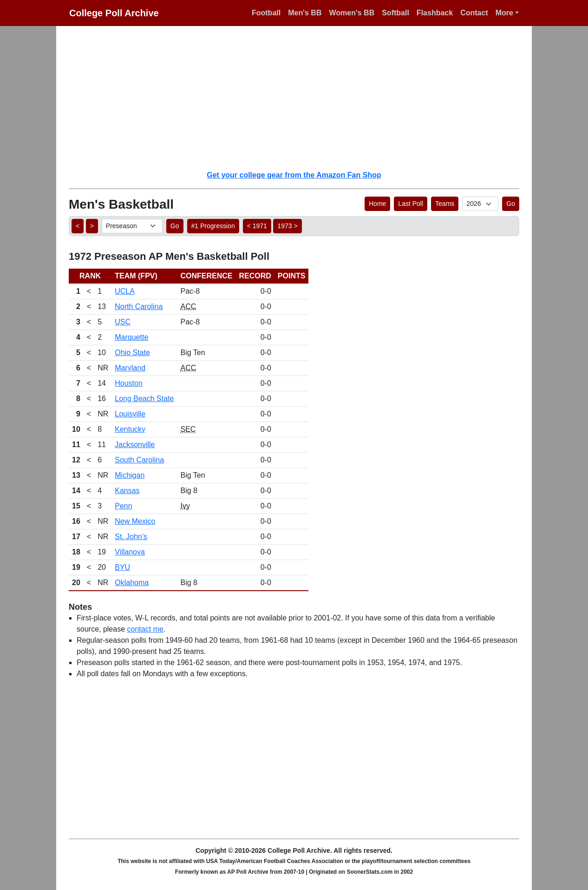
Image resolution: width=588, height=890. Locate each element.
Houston (129, 383)
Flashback (435, 13)
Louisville (130, 414)
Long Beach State (144, 399)
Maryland (130, 368)
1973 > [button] (287, 226)
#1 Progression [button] (213, 226)
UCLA (125, 291)
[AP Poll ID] (480, 204)
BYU (122, 567)
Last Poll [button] (411, 204)
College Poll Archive (114, 13)
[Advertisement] (300, 98)
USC (123, 322)
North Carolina (139, 307)
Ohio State (132, 353)
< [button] (78, 226)
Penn (123, 506)
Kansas (127, 491)
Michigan (130, 475)
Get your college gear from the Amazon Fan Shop (294, 175)
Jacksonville (135, 445)
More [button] (504, 13)
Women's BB (352, 13)
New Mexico (135, 521)
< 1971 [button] (257, 226)
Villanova (130, 552)
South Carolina (139, 460)
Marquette (131, 337)
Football (266, 13)
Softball (395, 13)
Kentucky (130, 429)
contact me (145, 629)
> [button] (92, 226)
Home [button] (377, 204)
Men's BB (305, 13)
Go (511, 204)
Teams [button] (445, 204)
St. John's (131, 537)
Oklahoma (132, 583)
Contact (474, 13)
